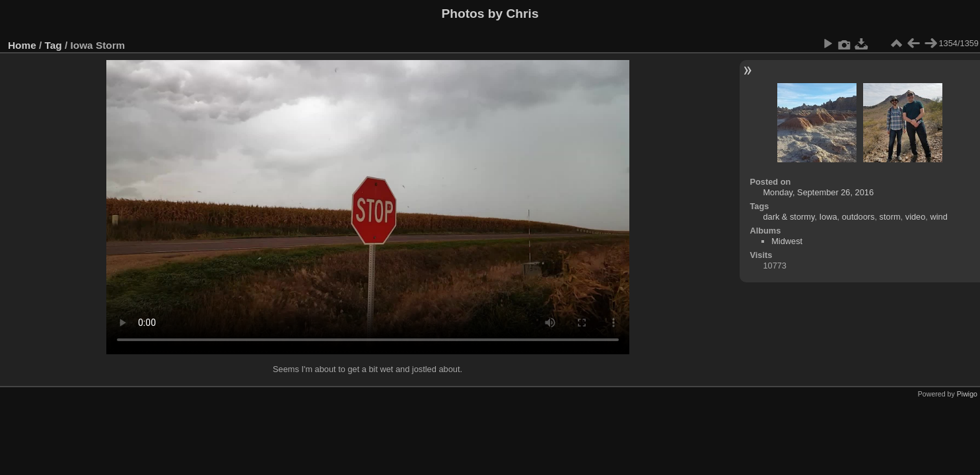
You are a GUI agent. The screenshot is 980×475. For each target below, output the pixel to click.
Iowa (828, 217)
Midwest (787, 241)
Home (22, 45)
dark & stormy (788, 217)
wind (938, 217)
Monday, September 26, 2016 (818, 192)
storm (890, 217)
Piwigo (967, 394)
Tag (53, 45)
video (916, 217)
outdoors (858, 217)
